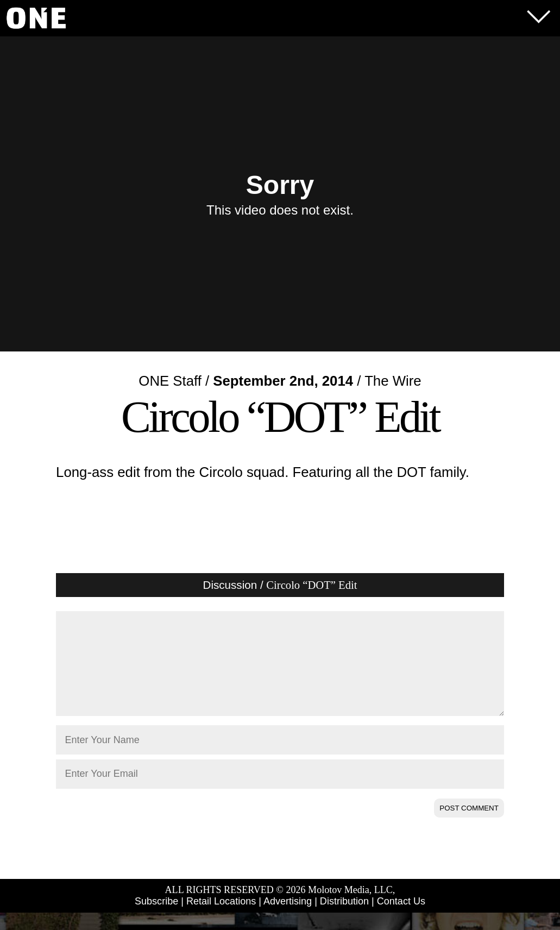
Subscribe (156, 919)
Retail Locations (221, 919)
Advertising (288, 919)
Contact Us (401, 919)
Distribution (344, 919)
